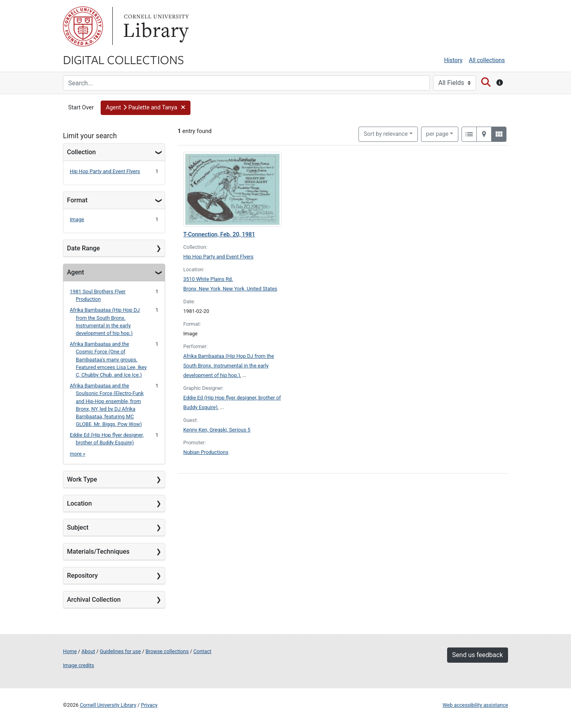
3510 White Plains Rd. (208, 279)
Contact (202, 651)
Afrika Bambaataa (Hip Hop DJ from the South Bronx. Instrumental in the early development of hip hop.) (229, 366)
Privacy (149, 705)
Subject (78, 527)
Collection (81, 152)
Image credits (79, 665)
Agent (75, 272)
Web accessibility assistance (475, 705)
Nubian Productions (206, 452)
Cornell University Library (108, 705)
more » (78, 454)
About (88, 651)
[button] (146, 108)
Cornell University (83, 26)
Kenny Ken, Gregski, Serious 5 (217, 430)
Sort (386, 134)
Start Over (81, 108)
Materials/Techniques (98, 552)
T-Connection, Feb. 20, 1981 (219, 235)
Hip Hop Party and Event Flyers (105, 171)
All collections (487, 60)
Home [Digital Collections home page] (70, 651)
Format (77, 200)
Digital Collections (124, 59)
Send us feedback (478, 655)
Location (79, 503)
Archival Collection (94, 600)
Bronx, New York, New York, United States (230, 289)
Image (77, 219)
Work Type (82, 479)
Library (155, 26)
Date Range (83, 248)
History (454, 60)
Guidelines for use (120, 651)
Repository (82, 576)
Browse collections (167, 651)
